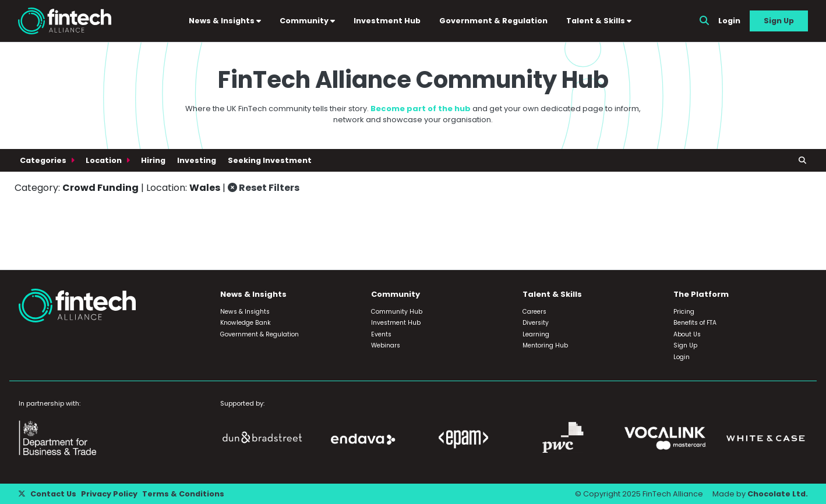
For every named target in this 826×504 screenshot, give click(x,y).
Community (307, 21)
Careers (534, 312)
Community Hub (397, 312)
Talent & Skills (599, 21)
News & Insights (225, 21)
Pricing (684, 312)
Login (729, 21)
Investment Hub (387, 21)
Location (105, 160)
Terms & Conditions (183, 494)
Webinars (386, 345)
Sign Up (779, 21)
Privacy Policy (109, 494)
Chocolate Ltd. (778, 494)
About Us (687, 334)
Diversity (536, 323)
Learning (536, 334)
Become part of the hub (421, 109)
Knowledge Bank (246, 323)
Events (381, 334)
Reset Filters (264, 188)
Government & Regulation (493, 21)
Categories (44, 160)
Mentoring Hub (545, 345)
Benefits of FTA (695, 323)
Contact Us (53, 494)
